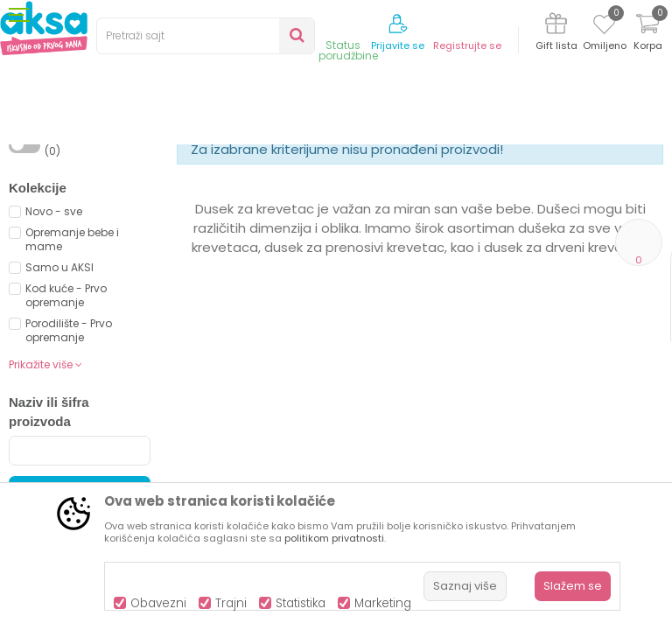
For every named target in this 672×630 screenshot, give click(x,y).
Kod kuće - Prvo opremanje (66, 440)
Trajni (231, 603)
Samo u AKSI (59, 412)
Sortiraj (448, 206)
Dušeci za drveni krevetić (407, 177)
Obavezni (158, 603)
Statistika (301, 603)
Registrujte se (467, 46)
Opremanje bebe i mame (72, 384)
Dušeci (311, 177)
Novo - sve (54, 356)
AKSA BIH (32, 177)
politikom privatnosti (334, 538)
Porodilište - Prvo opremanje (69, 475)
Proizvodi (93, 177)
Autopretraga (368, 225)
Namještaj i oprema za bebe (205, 177)
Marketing (383, 603)
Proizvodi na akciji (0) (92, 288)
